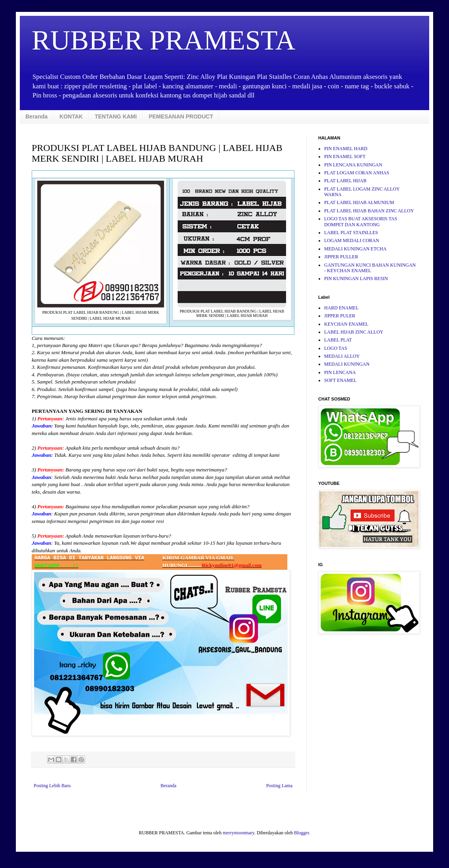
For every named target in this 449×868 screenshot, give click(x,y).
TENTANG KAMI (116, 116)
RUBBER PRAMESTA (163, 40)
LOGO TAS (336, 348)
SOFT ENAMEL (340, 380)
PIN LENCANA (340, 372)
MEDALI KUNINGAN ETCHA (355, 249)
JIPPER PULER (340, 316)
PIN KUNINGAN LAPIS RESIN (356, 279)
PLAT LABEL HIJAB (345, 181)
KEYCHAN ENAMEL (346, 324)
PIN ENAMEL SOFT (345, 156)
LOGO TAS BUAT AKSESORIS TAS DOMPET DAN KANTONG (361, 221)
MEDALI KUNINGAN (347, 364)
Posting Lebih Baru (52, 786)
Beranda (36, 116)
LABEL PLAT (338, 340)
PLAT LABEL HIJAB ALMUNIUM (359, 202)
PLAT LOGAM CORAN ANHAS (357, 173)
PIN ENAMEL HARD (346, 149)
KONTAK (71, 116)
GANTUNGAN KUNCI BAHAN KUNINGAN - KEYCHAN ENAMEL (370, 268)
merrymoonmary (239, 833)
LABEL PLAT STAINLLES (351, 233)
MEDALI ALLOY (342, 356)
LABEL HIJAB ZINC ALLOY (354, 332)
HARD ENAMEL (341, 308)
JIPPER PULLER (341, 257)
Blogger (302, 833)
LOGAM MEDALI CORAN (352, 240)
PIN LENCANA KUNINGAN (353, 165)
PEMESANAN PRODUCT (181, 116)
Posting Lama (279, 786)
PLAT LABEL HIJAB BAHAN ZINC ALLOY (369, 211)
